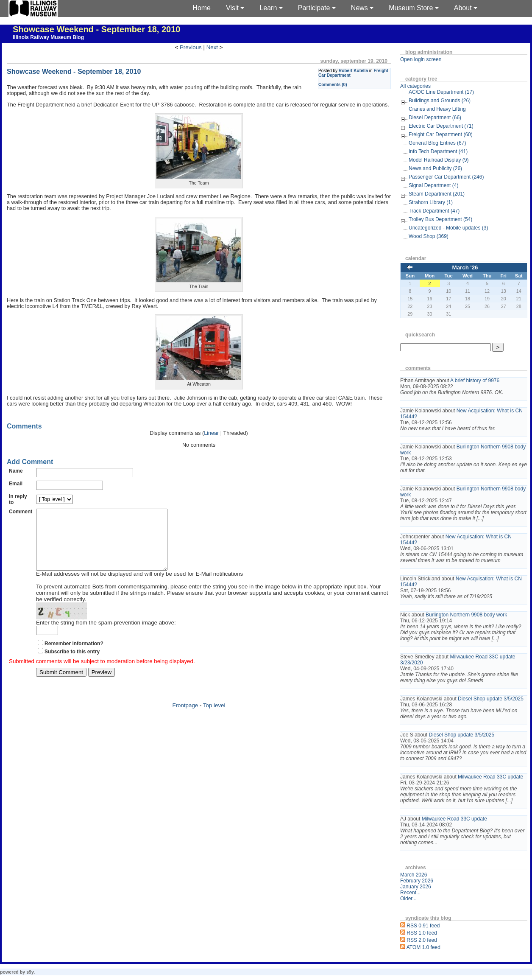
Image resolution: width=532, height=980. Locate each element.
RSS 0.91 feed (423, 926)
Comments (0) (333, 85)
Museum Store (414, 8)
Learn (271, 8)
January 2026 (416, 887)
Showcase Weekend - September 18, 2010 (96, 29)
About (466, 8)
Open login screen (421, 59)
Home (202, 8)
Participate (317, 8)
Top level (214, 718)
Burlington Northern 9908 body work (466, 615)
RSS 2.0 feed (422, 940)
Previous (191, 47)
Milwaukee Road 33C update (490, 777)
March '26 (465, 267)
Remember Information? (74, 656)
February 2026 (417, 881)
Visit (235, 8)
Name (16, 471)
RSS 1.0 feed (422, 933)
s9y (30, 972)
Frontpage (185, 718)
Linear (211, 433)
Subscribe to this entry (72, 664)
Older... (408, 899)
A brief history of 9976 (475, 381)
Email (16, 484)
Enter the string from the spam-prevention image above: (106, 635)
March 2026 (414, 875)
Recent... (410, 893)
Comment (21, 512)
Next (212, 47)
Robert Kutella (353, 71)
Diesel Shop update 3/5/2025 (491, 699)
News (362, 8)
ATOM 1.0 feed (423, 947)
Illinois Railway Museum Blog (48, 37)
